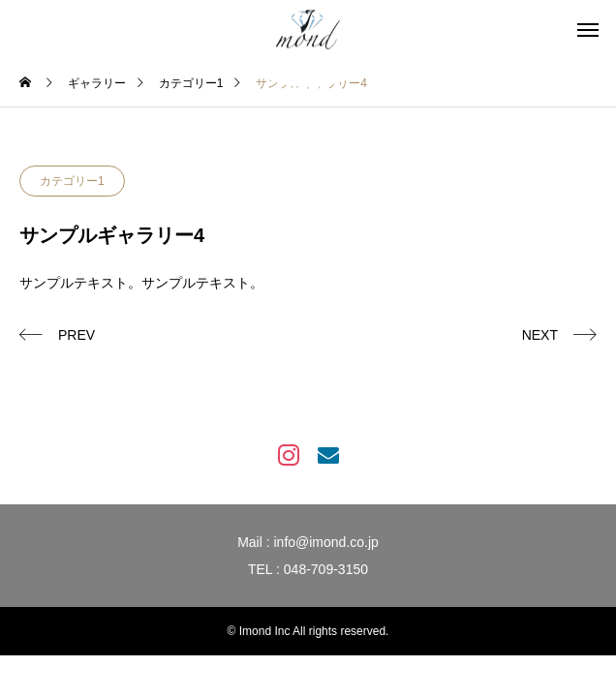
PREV (77, 335)
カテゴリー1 (72, 181)
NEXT (540, 335)
